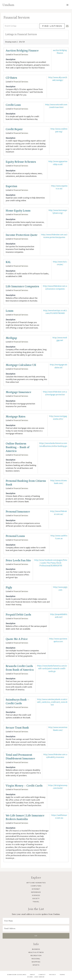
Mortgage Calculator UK (21, 365)
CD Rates (11, 78)
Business (36, 949)
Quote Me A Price (17, 639)
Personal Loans (15, 536)
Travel (36, 902)
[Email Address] (36, 929)
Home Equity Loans (18, 211)
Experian (11, 186)
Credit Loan (13, 105)
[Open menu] (67, 5)
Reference (36, 892)
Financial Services (21, 54)
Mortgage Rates (16, 417)
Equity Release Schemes (21, 162)
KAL (8, 262)
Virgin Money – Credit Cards (24, 786)
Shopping (36, 962)
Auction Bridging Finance (22, 51)
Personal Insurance (18, 512)
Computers (36, 886)
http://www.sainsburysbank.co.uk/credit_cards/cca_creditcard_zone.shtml (52, 702)
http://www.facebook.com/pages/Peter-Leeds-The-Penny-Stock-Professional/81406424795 (51, 563)
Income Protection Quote (22, 235)
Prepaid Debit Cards (18, 615)
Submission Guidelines (17, 975)
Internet (36, 889)
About (32, 975)
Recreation (36, 956)
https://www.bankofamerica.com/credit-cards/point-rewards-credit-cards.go (52, 668)
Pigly (9, 588)
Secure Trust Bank (17, 728)
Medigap (11, 338)
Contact (42, 975)
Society (36, 899)
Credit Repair (14, 129)
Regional (36, 959)
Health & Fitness (36, 952)
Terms (62, 975)
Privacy (53, 975)
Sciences (36, 895)
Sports (36, 965)
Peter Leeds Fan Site (18, 560)
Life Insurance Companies (22, 286)
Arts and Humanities (36, 883)
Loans (9, 311)
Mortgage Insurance (18, 392)
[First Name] (36, 921)
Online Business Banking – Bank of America (18, 447)
